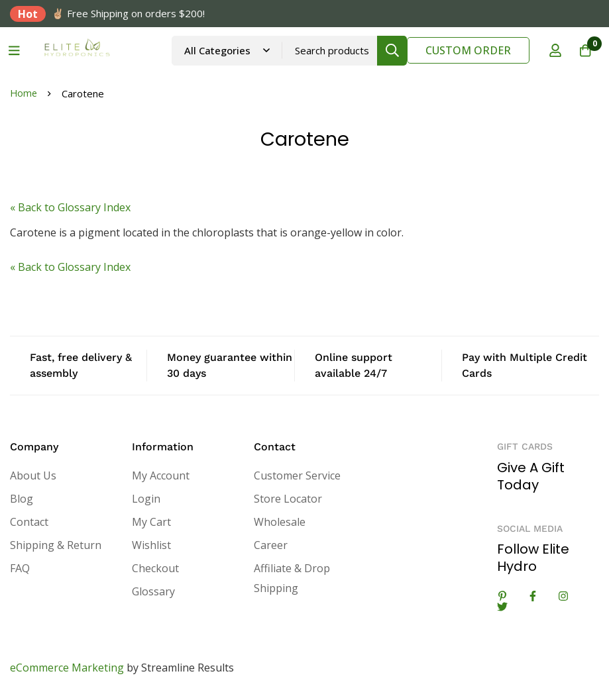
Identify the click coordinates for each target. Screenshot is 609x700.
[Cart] (582, 50)
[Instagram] (563, 596)
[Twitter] (502, 607)
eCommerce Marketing (67, 668)
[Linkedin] (502, 596)
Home (24, 93)
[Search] (385, 51)
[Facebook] (533, 596)
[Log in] (549, 50)
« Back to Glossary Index (70, 207)
